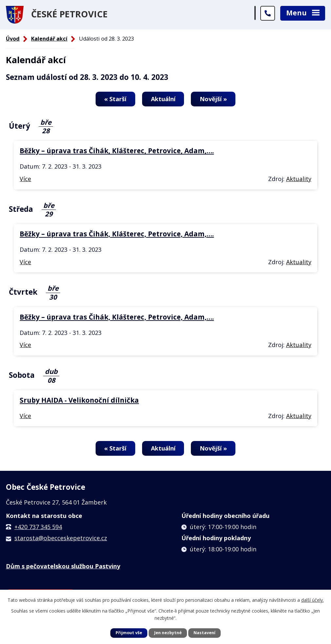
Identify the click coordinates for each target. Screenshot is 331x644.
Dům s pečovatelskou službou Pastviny (63, 566)
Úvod (13, 39)
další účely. (313, 600)
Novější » (214, 99)
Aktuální (163, 99)
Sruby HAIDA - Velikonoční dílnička (79, 400)
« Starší (115, 99)
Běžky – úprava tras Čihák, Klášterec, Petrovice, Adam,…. (117, 151)
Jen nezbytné (168, 633)
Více (25, 179)
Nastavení (204, 633)
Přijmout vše (129, 633)
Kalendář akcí (49, 39)
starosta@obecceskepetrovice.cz (61, 538)
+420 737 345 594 (38, 527)
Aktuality (299, 179)
